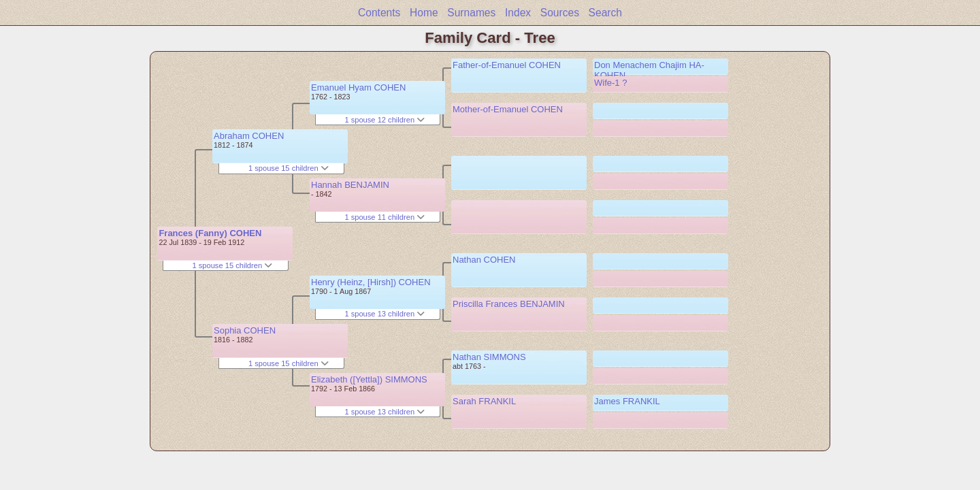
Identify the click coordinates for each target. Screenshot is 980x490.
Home (424, 13)
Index (518, 13)
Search (605, 13)
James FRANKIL (627, 401)
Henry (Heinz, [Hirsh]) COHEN (371, 282)
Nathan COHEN (484, 260)
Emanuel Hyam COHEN (358, 87)
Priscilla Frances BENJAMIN (509, 304)
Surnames (471, 13)
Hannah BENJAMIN (350, 185)
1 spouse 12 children (385, 120)
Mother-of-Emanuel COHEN (508, 109)
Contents (379, 13)
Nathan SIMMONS (489, 357)
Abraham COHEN (249, 136)
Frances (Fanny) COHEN (210, 233)
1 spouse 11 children (385, 217)
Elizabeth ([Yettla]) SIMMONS (369, 379)
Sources (560, 13)
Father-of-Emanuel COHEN (507, 65)
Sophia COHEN (245, 330)
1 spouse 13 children (385, 314)
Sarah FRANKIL (484, 401)
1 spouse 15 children (232, 265)
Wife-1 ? (610, 83)
